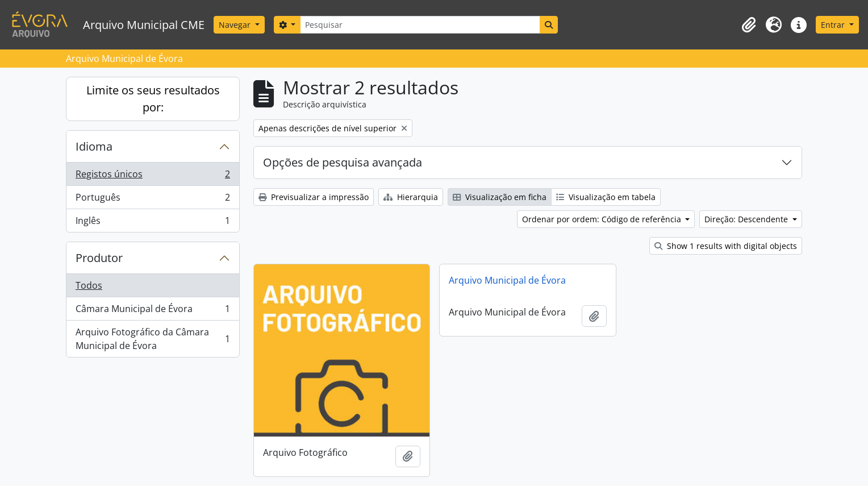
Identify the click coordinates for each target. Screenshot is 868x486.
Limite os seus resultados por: (153, 99)
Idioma (94, 146)
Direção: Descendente (747, 219)
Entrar (834, 25)
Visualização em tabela (606, 197)
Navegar (236, 25)
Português (153, 200)
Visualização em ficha (500, 197)
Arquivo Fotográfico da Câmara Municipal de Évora (153, 339)
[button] (749, 25)
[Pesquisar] (420, 25)
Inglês (153, 223)
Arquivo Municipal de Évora (507, 280)
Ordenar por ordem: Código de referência (603, 219)
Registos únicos (153, 176)
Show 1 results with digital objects (726, 246)
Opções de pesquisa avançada (343, 162)
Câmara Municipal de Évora (153, 311)
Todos (89, 285)
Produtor (99, 258)
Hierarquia (411, 197)
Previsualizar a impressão (314, 197)
